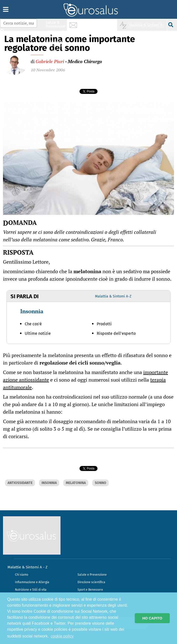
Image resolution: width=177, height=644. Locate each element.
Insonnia (32, 311)
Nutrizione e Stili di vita (31, 590)
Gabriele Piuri (50, 61)
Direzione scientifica (91, 582)
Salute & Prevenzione (55, 24)
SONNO (100, 483)
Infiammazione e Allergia (32, 582)
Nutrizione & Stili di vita (56, 43)
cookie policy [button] (62, 636)
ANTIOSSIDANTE (20, 483)
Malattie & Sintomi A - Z (27, 567)
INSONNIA (49, 483)
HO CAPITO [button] (152, 618)
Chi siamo (22, 575)
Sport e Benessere (90, 590)
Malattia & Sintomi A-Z (113, 296)
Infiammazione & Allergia (57, 34)
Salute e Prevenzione (92, 575)
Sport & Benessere (54, 53)
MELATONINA (76, 483)
